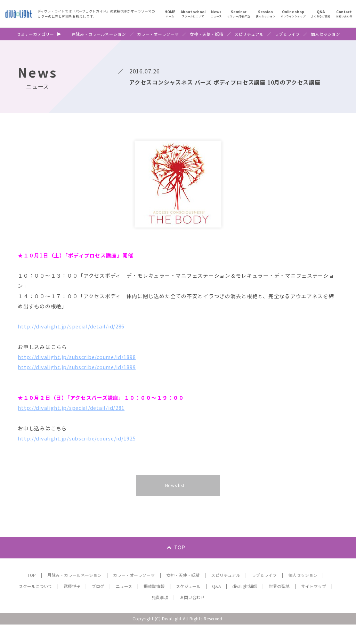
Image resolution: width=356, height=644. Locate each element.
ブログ (98, 606)
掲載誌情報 (154, 606)
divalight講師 (245, 606)
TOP (180, 567)
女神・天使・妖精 (207, 34)
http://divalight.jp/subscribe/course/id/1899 (81, 378)
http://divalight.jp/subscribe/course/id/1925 (81, 456)
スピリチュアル (249, 34)
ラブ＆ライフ (287, 34)
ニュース (124, 606)
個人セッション (325, 34)
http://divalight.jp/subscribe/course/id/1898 (81, 367)
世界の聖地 (279, 606)
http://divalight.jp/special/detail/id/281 (75, 423)
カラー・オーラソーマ (158, 34)
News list (175, 504)
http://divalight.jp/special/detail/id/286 (75, 334)
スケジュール (188, 606)
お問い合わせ (192, 617)
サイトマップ (314, 606)
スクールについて (35, 606)
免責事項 (160, 617)
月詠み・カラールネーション (99, 34)
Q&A (216, 606)
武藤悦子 (72, 606)
